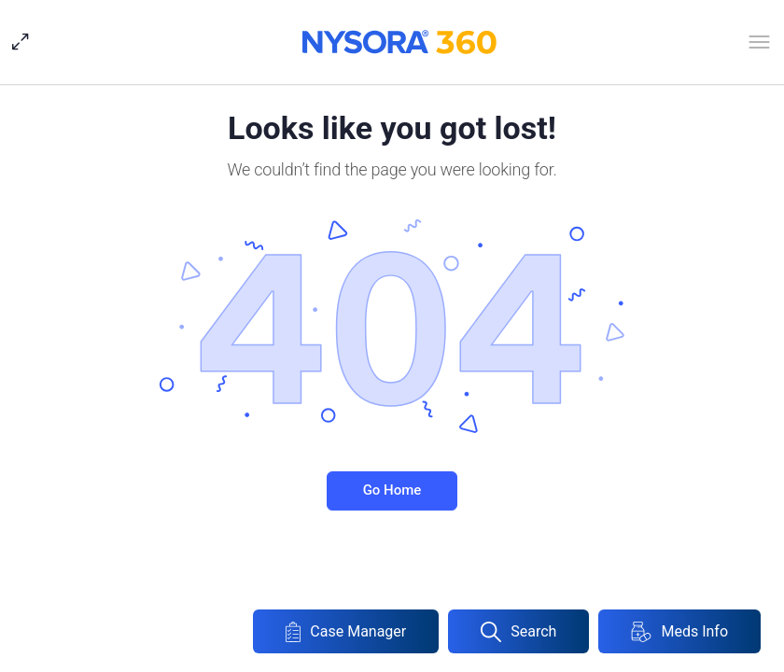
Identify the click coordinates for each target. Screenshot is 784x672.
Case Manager (346, 632)
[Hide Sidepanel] (25, 42)
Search (518, 632)
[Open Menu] (759, 47)
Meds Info (679, 632)
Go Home (392, 490)
